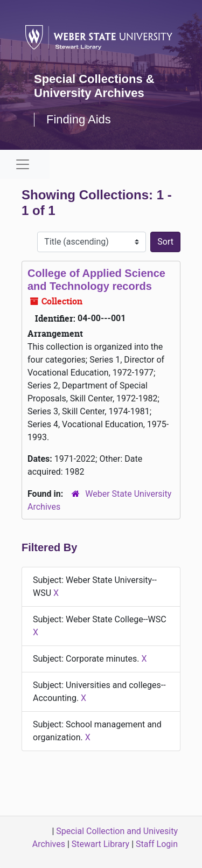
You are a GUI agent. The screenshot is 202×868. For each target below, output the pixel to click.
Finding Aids (79, 119)
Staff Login (157, 844)
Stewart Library (100, 844)
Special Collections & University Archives (94, 86)
